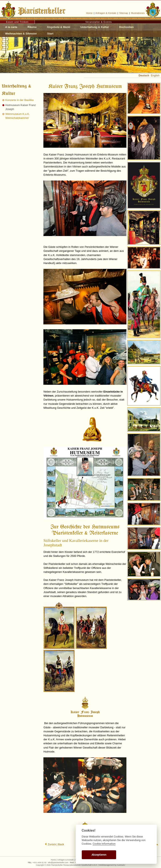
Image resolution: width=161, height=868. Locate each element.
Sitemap (124, 13)
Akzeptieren (99, 855)
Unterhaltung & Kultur (95, 27)
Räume (32, 27)
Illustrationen (138, 13)
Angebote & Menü (59, 27)
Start (50, 34)
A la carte (11, 27)
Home (89, 13)
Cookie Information (104, 844)
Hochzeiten (126, 27)
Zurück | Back (55, 844)
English (155, 75)
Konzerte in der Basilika (19, 100)
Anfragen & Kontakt (106, 13)
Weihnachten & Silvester (21, 34)
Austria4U (121, 865)
